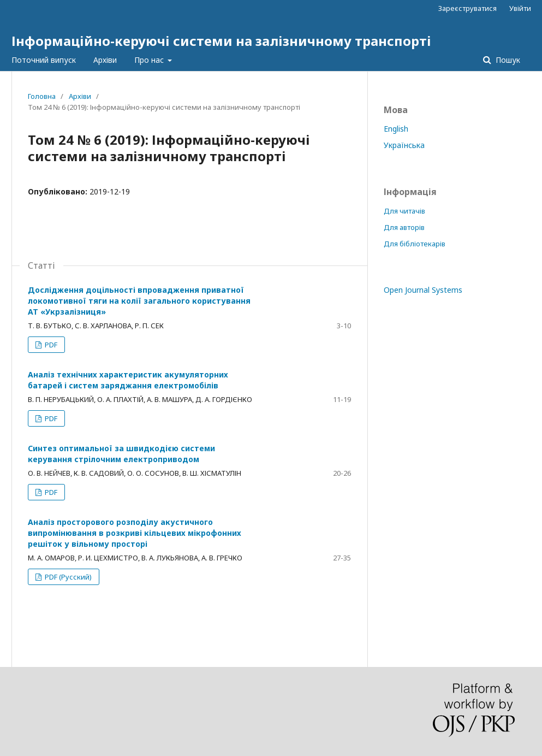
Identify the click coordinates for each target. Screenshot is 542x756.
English (396, 129)
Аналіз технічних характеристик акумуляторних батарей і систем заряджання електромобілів (128, 380)
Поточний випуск (44, 60)
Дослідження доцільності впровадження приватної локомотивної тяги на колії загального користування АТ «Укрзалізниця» (139, 301)
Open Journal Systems (423, 290)
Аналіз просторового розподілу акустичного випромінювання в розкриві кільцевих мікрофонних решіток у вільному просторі (135, 533)
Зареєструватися (467, 8)
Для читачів (404, 211)
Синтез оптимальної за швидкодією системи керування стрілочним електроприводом (121, 454)
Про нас (150, 60)
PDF (50, 345)
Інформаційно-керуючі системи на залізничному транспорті (221, 41)
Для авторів (404, 227)
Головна (42, 96)
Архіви (105, 60)
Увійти (520, 8)
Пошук (507, 60)
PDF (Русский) (67, 577)
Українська (404, 145)
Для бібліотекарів (415, 244)
